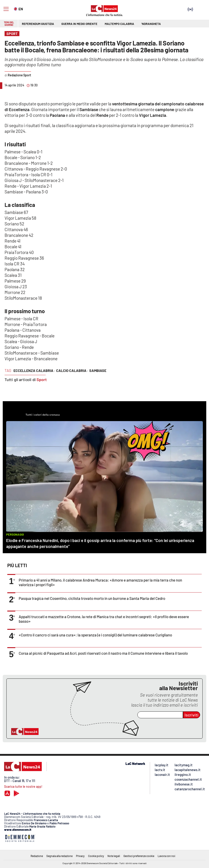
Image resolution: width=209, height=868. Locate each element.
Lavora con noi (166, 856)
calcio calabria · (72, 370)
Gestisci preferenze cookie (139, 856)
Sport (42, 379)
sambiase (98, 370)
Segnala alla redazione (59, 856)
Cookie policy (96, 856)
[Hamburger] (6, 9)
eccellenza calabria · (34, 370)
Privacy (80, 856)
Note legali (114, 856)
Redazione (37, 856)
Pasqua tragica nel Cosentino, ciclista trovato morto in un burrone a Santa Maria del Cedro (92, 598)
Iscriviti (192, 715)
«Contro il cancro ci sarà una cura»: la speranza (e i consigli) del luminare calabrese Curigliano (95, 635)
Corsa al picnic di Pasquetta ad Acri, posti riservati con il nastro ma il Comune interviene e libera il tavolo (103, 653)
